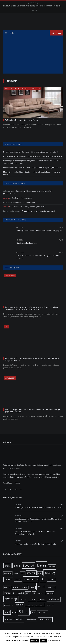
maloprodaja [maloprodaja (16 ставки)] (20, 593)
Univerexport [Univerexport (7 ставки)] (31, 626)
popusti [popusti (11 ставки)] (41, 605)
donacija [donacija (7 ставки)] (8, 580)
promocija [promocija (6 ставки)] (29, 611)
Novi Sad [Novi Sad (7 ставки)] (41, 599)
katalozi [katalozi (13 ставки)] (8, 586)
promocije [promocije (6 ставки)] (40, 611)
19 (61, 234)
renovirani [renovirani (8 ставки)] (50, 611)
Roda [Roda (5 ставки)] (14, 619)
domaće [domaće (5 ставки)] (52, 572)
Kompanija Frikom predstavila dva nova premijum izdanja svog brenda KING (33, 174)
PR (6, 333)
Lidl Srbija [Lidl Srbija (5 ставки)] (51, 586)
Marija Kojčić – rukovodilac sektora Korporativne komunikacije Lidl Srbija (35, 539)
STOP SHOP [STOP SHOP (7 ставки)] (43, 619)
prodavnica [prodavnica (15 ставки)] (54, 605)
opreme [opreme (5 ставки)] (50, 599)
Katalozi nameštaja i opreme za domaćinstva (23, 95)
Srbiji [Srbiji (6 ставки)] (33, 619)
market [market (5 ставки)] (32, 594)
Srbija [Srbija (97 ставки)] (24, 618)
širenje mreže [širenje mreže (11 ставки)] (45, 626)
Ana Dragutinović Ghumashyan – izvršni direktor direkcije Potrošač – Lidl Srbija (39, 527)
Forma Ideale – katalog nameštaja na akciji (28, 213)
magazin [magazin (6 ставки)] (7, 594)
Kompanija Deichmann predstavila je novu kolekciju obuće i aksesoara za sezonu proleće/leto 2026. (32, 315)
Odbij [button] (43, 640)
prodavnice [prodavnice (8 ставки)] (9, 611)
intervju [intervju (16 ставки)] (31, 579)
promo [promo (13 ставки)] (19, 611)
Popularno (10, 226)
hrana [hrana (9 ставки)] (16, 579)
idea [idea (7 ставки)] (23, 580)
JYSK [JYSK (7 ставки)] (40, 580)
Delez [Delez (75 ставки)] (42, 571)
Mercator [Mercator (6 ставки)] (51, 594)
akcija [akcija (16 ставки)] (8, 572)
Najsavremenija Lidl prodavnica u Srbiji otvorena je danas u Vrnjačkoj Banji (34, 6)
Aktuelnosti (10, 282)
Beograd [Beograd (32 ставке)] (28, 572)
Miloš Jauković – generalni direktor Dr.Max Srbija (35, 550)
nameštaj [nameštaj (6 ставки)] (20, 599)
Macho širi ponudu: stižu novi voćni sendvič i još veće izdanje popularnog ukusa (32, 417)
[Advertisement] (33, 61)
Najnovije (22, 226)
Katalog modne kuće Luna (22, 204)
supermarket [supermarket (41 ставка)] (14, 625)
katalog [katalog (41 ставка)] (50, 579)
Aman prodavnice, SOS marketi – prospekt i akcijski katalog (38, 263)
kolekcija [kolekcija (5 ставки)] (18, 586)
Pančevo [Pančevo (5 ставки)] (23, 606)
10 (61, 259)
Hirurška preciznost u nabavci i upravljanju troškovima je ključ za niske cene (33, 163)
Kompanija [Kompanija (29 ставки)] (31, 586)
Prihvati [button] (34, 640)
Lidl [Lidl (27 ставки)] (43, 586)
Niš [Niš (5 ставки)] (34, 599)
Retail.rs (6, 204)
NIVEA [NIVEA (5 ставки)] (28, 599)
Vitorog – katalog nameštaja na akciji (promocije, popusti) (39, 237)
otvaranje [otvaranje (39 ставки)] (11, 605)
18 (61, 246)
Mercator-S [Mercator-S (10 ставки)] (9, 599)
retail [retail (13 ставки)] (7, 619)
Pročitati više (54, 640)
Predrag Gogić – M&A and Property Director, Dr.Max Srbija (39, 514)
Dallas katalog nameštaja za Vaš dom (22, 126)
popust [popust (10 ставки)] (32, 605)
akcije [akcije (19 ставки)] (17, 572)
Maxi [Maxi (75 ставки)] (41, 593)
